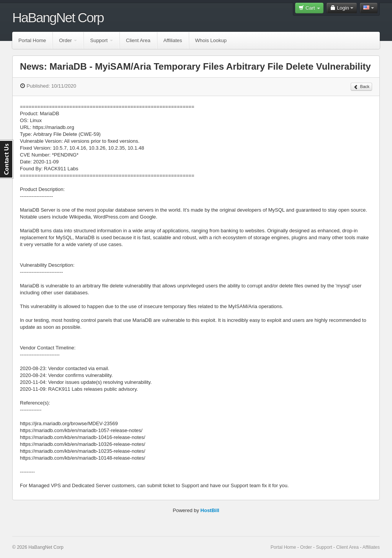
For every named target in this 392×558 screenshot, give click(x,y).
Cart (309, 8)
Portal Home (32, 40)
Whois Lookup (211, 40)
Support (101, 40)
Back (361, 87)
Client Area (138, 40)
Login (342, 8)
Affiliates (173, 40)
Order (68, 40)
